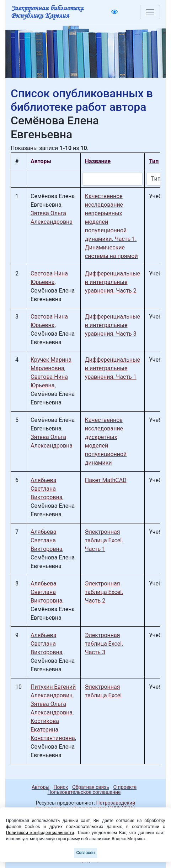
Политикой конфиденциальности (40, 833)
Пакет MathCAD (106, 480)
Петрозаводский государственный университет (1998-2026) (85, 805)
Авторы (41, 787)
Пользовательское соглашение (84, 792)
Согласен (85, 853)
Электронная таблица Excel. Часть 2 (104, 592)
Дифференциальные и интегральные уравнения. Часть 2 (113, 282)
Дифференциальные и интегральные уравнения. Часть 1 (113, 368)
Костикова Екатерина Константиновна (53, 730)
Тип (154, 161)
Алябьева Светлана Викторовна (47, 489)
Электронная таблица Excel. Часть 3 (104, 644)
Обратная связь (91, 787)
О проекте (125, 787)
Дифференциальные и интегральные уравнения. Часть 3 (113, 325)
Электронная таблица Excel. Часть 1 (104, 540)
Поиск (61, 787)
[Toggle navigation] (150, 12)
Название (98, 161)
